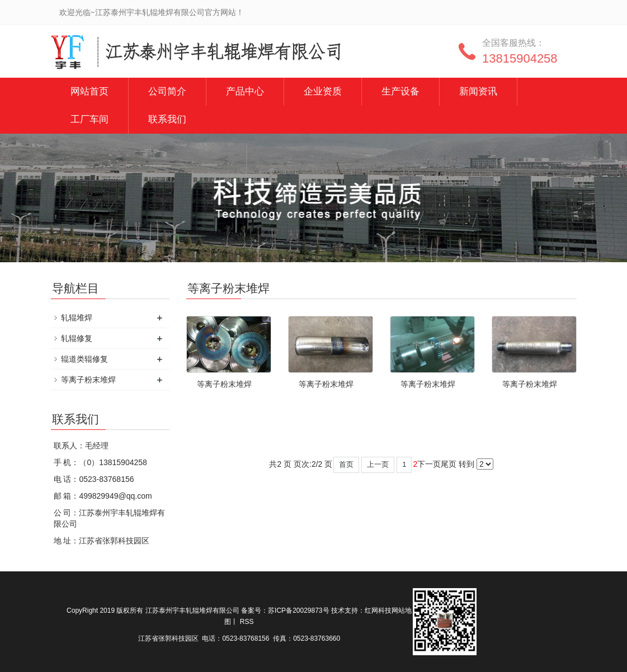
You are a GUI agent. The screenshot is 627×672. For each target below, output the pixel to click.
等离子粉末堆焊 (224, 384)
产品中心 (245, 91)
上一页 (378, 464)
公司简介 (167, 91)
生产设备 (400, 91)
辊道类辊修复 (84, 359)
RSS (247, 622)
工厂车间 (89, 119)
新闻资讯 (478, 91)
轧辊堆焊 (77, 318)
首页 (346, 464)
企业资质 (323, 91)
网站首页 (89, 91)
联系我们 (167, 119)
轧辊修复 (77, 338)
